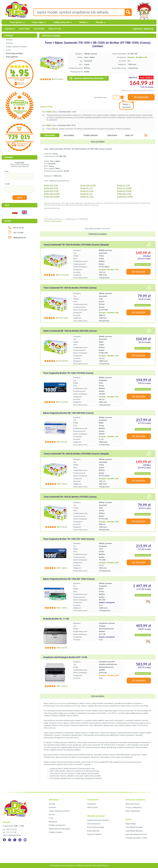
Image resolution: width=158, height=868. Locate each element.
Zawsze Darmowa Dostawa (98, 820)
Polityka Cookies (55, 832)
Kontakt (9, 40)
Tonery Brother (39, 29)
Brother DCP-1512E (51, 188)
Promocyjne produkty (96, 827)
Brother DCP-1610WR (52, 197)
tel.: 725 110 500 (10, 832)
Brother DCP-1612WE (88, 185)
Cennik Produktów (94, 834)
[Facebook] (4, 840)
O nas (8, 50)
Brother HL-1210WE (124, 188)
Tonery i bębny (38, 22)
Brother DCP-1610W (51, 191)
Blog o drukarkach (133, 811)
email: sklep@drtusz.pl (12, 835)
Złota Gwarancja (94, 824)
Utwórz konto (92, 807)
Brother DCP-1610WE (52, 194)
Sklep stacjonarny (133, 804)
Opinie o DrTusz (46, 107)
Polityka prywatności (57, 825)
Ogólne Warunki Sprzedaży (59, 829)
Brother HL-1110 (86, 188)
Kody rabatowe (93, 831)
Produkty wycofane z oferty (136, 838)
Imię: (7, 171)
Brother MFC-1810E (124, 194)
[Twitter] (15, 840)
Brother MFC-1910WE (125, 197)
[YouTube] (25, 840)
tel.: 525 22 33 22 (10, 830)
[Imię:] (20, 176)
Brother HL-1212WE (124, 191)
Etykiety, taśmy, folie (62, 22)
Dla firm (52, 815)
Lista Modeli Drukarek (134, 827)
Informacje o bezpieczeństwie (53, 221)
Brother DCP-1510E (51, 185)
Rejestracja (149, 29)
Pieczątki (100, 22)
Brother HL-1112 (86, 194)
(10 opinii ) (58, 79)
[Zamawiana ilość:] (116, 97)
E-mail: (7, 184)
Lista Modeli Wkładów (134, 831)
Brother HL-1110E (87, 191)
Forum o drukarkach (134, 807)
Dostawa (9, 43)
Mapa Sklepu (131, 824)
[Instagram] (10, 840)
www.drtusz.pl (10, 29)
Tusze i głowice (16, 22)
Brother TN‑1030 (55, 29)
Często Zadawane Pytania (16, 47)
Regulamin (53, 822)
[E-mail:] (20, 189)
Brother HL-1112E (124, 185)
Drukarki (83, 22)
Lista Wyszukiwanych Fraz (136, 834)
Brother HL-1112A (87, 197)
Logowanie (137, 29)
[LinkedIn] (20, 840)
